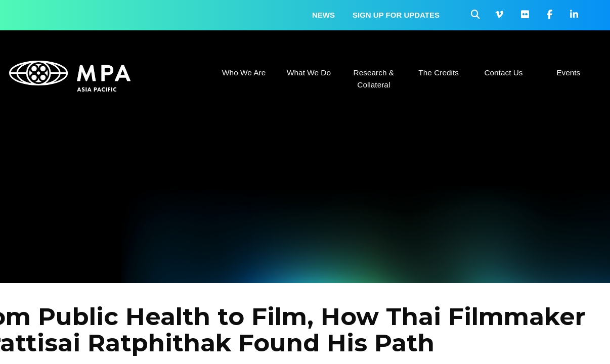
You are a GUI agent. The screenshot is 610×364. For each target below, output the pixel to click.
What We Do (309, 73)
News (323, 15)
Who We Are (244, 73)
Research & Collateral (374, 79)
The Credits (439, 73)
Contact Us (503, 73)
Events (568, 73)
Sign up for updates (396, 15)
